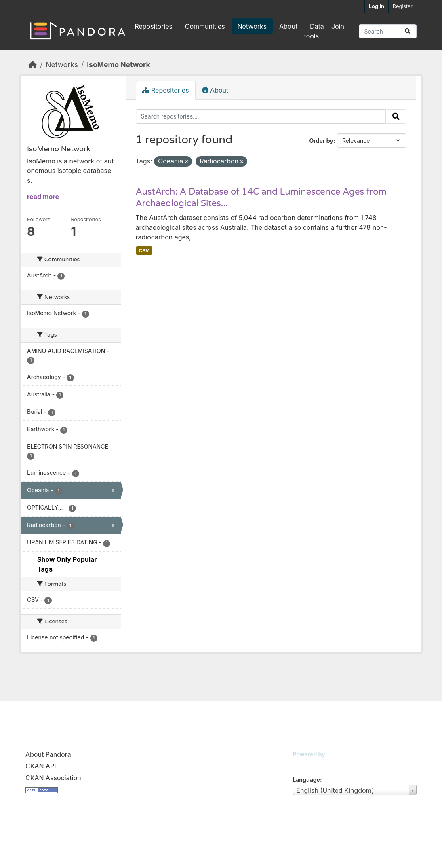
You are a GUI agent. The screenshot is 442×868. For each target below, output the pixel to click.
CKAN (306, 764)
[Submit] (408, 31)
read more (43, 197)
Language (306, 780)
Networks (252, 26)
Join (338, 26)
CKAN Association (53, 778)
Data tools (314, 31)
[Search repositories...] (388, 31)
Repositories (154, 26)
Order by (321, 141)
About (288, 26)
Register (403, 6)
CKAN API (41, 766)
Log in (377, 6)
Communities (205, 26)
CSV (144, 251)
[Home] (33, 65)
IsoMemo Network (118, 65)
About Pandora (48, 754)
